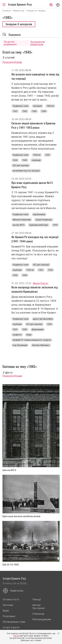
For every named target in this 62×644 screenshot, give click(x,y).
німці (29, 335)
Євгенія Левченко (41, 345)
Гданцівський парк (39, 225)
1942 (25, 111)
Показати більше (12, 62)
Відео (6, 611)
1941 (15, 111)
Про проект (39, 608)
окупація (38, 106)
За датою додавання (10, 43)
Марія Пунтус (41, 283)
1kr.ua (16, 636)
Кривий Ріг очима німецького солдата (32, 340)
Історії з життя (11, 627)
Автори (37, 605)
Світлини (8, 605)
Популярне (9, 616)
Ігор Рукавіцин (20, 345)
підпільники (39, 214)
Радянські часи (21, 106)
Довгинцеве (38, 329)
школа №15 (19, 225)
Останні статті (11, 599)
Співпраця (38, 614)
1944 (44, 111)
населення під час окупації (26, 171)
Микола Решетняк (22, 220)
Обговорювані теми (14, 622)
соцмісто (17, 335)
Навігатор (17, 591)
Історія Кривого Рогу (20, 4)
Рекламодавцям (42, 619)
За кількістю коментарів (38, 43)
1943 (34, 111)
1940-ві (50, 106)
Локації (37, 599)
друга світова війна (43, 319)
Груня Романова (44, 220)
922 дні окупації (21, 165)
